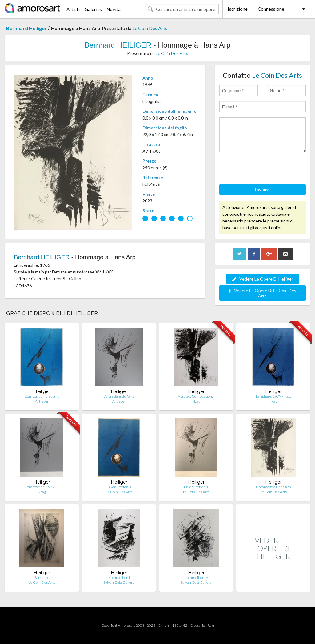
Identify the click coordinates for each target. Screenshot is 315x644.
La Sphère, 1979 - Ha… (273, 396)
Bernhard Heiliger (26, 28)
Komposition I (119, 577)
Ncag (196, 401)
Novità (114, 9)
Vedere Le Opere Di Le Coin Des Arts (262, 293)
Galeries (93, 9)
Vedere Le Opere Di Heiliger (263, 279)
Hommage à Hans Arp (273, 487)
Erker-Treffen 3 (119, 487)
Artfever (42, 401)
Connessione (271, 9)
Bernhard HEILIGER (118, 45)
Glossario (197, 625)
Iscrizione (238, 9)
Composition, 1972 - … (42, 487)
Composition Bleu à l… (42, 396)
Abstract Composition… (196, 396)
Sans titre (42, 577)
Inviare (262, 190)
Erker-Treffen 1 (196, 487)
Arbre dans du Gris (119, 396)
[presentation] (266, 169)
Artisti (73, 9)
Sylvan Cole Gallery (119, 582)
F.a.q (211, 625)
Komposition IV (196, 577)
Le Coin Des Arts (150, 28)
